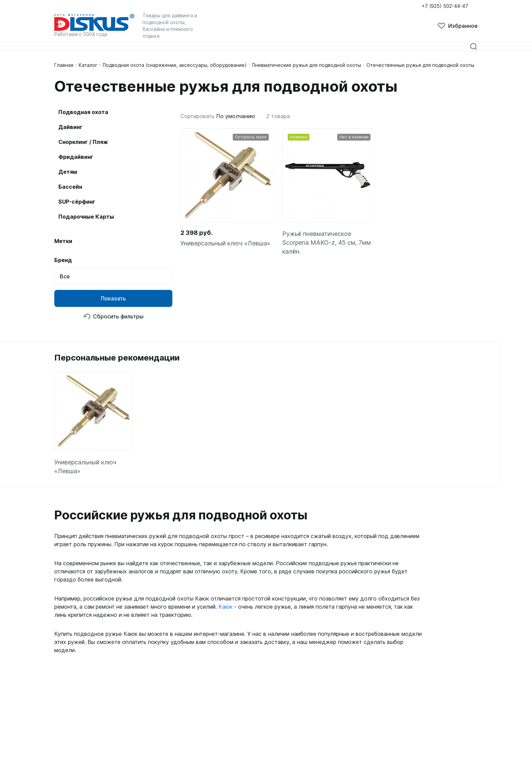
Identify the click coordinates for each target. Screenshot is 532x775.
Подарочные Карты (86, 217)
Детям (68, 172)
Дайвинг (70, 127)
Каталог (88, 65)
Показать (113, 298)
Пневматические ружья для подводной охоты (307, 65)
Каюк (225, 607)
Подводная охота (83, 112)
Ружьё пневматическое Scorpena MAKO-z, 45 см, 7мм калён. (327, 243)
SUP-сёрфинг (77, 202)
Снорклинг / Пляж (83, 142)
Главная (64, 65)
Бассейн (70, 187)
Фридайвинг (76, 157)
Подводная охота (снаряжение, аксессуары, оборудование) (175, 65)
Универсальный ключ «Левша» (225, 243)
